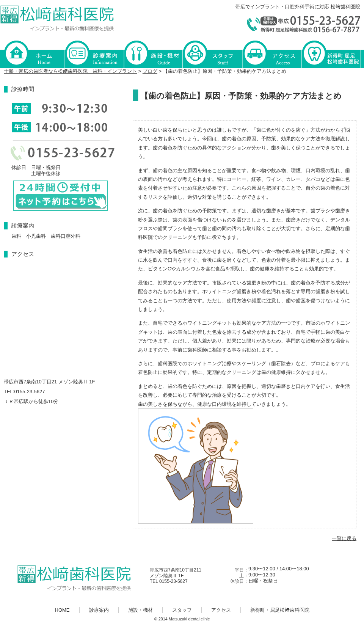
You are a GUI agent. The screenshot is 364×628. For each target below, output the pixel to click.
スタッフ (212, 54)
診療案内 (94, 54)
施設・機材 (153, 54)
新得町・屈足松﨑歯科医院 (331, 54)
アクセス (271, 54)
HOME (34, 54)
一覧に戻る (344, 538)
